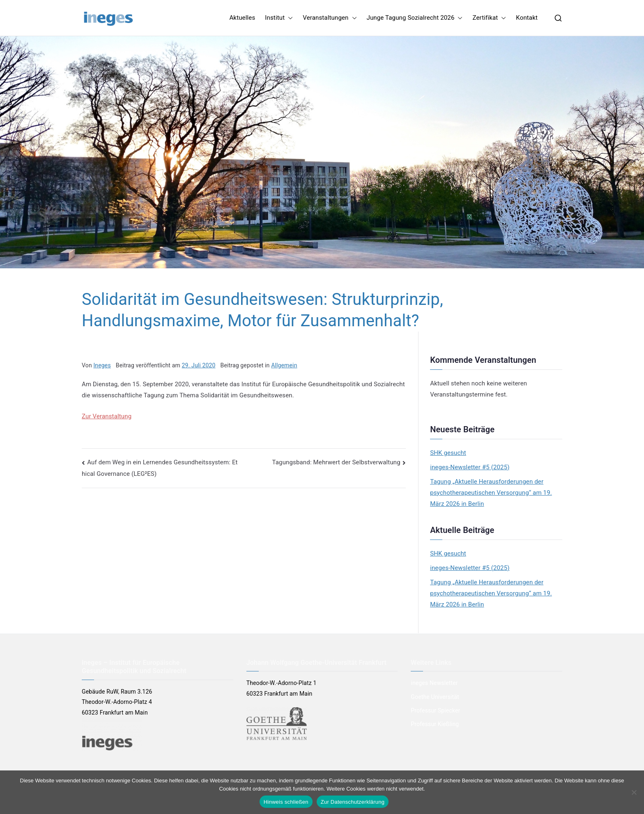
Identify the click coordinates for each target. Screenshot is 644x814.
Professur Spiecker (435, 710)
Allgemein (284, 365)
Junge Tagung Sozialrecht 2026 (415, 18)
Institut (279, 18)
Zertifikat (489, 18)
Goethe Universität (435, 697)
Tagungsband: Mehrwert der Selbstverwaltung (336, 462)
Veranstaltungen (330, 18)
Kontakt (527, 18)
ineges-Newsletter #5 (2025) (470, 467)
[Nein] (634, 792)
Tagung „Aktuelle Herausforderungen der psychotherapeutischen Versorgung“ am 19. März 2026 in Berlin (491, 493)
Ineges (102, 365)
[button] (289, 18)
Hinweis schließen (286, 802)
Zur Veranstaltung (107, 416)
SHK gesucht (448, 453)
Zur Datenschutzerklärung (353, 802)
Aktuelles (242, 18)
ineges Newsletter (434, 683)
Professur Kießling (435, 724)
